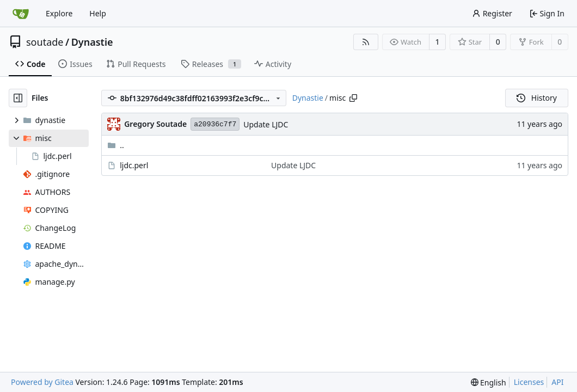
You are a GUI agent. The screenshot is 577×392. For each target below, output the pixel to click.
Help (98, 13)
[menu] (489, 382)
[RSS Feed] (366, 42)
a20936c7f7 (215, 124)
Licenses (529, 382)
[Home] (21, 14)
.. (116, 145)
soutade (45, 42)
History (537, 98)
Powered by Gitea (42, 382)
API (557, 382)
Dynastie (92, 42)
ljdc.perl (134, 165)
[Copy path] (353, 98)
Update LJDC (266, 124)
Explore (59, 13)
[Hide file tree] (18, 98)
